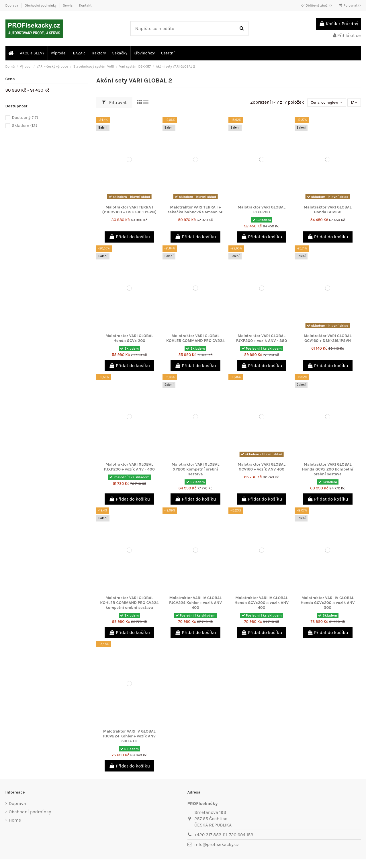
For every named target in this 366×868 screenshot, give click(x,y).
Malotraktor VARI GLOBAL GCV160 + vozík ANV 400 (262, 467)
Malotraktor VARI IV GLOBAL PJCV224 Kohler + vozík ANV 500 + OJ (129, 736)
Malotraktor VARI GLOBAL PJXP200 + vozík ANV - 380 (262, 338)
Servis (68, 5)
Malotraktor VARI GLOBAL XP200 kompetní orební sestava (196, 469)
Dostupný (25, 117)
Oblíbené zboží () (316, 5)
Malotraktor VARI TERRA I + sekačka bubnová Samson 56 (195, 210)
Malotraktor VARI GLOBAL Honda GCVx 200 (129, 338)
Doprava (12, 5)
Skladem (25, 125)
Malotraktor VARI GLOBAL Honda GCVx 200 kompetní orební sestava (328, 469)
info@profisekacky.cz (217, 844)
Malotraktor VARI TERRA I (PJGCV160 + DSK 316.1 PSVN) (129, 210)
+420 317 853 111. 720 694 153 (224, 835)
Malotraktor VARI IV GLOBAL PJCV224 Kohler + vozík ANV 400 (195, 603)
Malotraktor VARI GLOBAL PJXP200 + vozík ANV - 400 (129, 467)
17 (353, 102)
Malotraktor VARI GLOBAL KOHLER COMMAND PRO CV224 (195, 338)
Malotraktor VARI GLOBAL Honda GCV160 (328, 210)
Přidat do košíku (130, 237)
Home (15, 820)
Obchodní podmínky (41, 5)
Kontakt (85, 5)
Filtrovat (114, 102)
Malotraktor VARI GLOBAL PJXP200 (262, 210)
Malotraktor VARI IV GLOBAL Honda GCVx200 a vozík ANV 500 (328, 603)
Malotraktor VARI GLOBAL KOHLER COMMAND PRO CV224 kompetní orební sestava (129, 603)
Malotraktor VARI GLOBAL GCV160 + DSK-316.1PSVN (328, 338)
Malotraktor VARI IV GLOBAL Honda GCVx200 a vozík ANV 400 (262, 603)
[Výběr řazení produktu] (324, 103)
